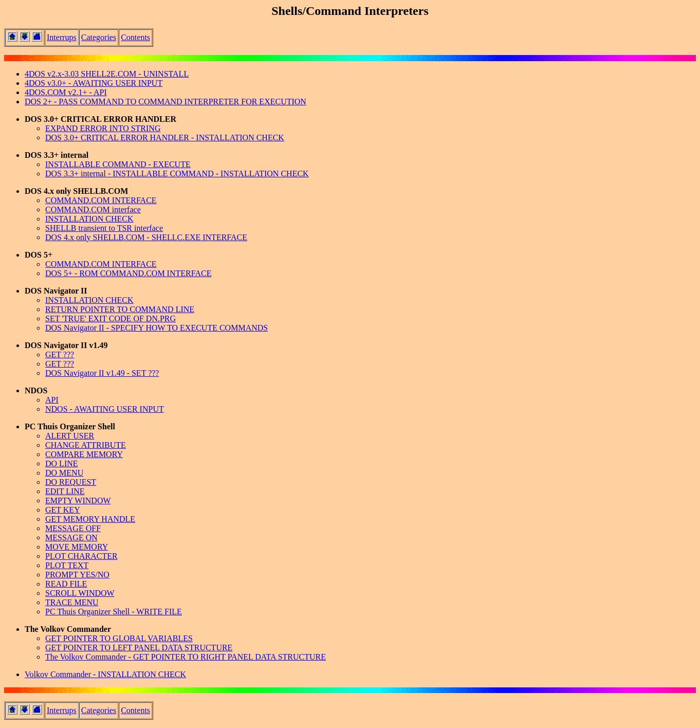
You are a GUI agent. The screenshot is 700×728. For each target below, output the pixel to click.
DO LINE (62, 463)
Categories (99, 37)
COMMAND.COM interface (93, 210)
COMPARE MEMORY (84, 454)
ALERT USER (70, 436)
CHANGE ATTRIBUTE (86, 445)
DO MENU (64, 473)
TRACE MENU (72, 602)
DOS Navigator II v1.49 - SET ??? (102, 373)
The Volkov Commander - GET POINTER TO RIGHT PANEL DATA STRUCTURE (186, 657)
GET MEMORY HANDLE (90, 519)
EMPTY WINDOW (78, 501)
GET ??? (60, 354)
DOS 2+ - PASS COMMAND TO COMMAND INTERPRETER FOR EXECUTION (165, 102)
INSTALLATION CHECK (89, 219)
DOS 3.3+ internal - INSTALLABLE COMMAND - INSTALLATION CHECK (177, 174)
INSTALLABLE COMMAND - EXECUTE (118, 164)
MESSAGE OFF (73, 528)
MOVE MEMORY (77, 547)
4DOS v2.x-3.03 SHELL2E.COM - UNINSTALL (107, 74)
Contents (135, 37)
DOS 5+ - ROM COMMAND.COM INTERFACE (128, 273)
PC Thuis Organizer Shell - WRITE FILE (114, 612)
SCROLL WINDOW (80, 593)
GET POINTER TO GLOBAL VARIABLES (119, 638)
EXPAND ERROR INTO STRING (103, 128)
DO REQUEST (71, 482)
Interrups (62, 37)
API (52, 400)
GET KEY (63, 510)
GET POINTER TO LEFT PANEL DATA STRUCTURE (139, 648)
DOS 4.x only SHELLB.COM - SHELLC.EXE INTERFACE (146, 237)
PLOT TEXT (67, 565)
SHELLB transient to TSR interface (104, 228)
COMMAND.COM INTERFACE (101, 200)
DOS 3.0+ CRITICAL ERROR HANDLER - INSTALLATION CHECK (165, 138)
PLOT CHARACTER (81, 556)
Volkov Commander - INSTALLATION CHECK (105, 674)
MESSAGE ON (71, 538)
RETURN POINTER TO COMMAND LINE (120, 309)
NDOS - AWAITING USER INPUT (105, 409)
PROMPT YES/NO (77, 575)
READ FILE (66, 584)
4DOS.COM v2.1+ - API (66, 92)
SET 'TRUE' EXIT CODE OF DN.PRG (110, 318)
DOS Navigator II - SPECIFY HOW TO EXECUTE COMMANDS (156, 328)
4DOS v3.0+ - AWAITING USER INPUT (94, 83)
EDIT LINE (65, 491)
